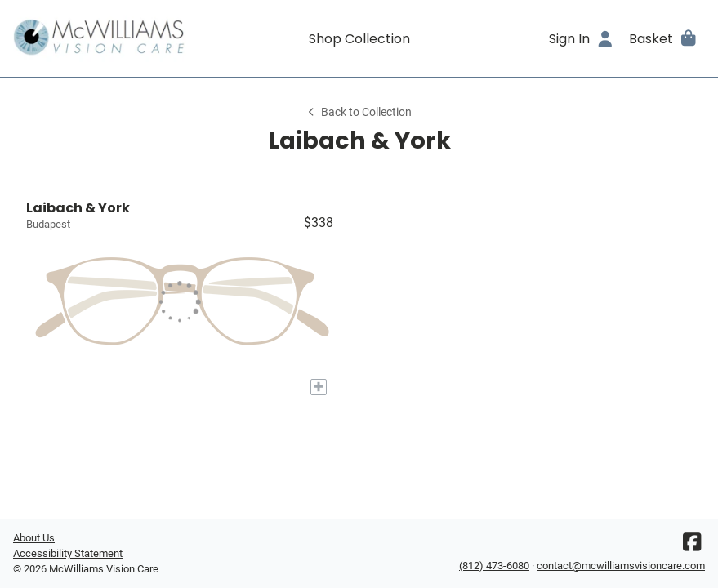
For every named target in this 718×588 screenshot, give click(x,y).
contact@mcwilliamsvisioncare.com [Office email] (621, 566)
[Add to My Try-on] (319, 387)
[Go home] (100, 38)
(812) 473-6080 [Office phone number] (494, 566)
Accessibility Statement (68, 553)
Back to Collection (359, 112)
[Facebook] (692, 546)
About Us (34, 538)
